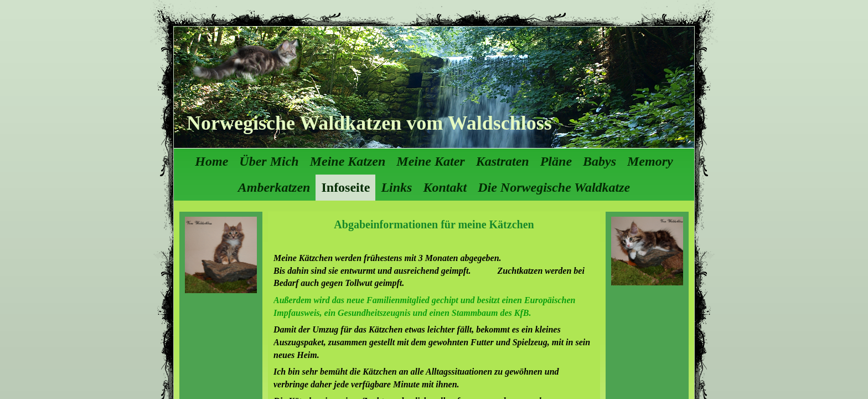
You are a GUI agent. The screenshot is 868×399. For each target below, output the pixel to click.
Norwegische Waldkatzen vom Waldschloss (369, 123)
